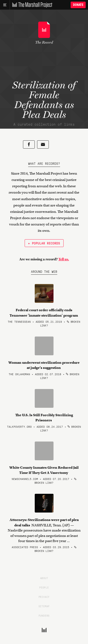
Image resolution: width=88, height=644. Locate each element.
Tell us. (64, 259)
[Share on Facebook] (29, 144)
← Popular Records (44, 243)
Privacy (44, 597)
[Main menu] (5, 5)
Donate (78, 5)
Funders (44, 615)
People (44, 587)
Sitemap (44, 606)
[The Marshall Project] (31, 5)
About (44, 578)
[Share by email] (43, 144)
